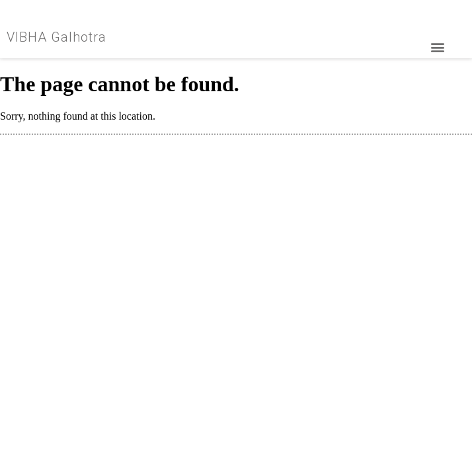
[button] (437, 47)
